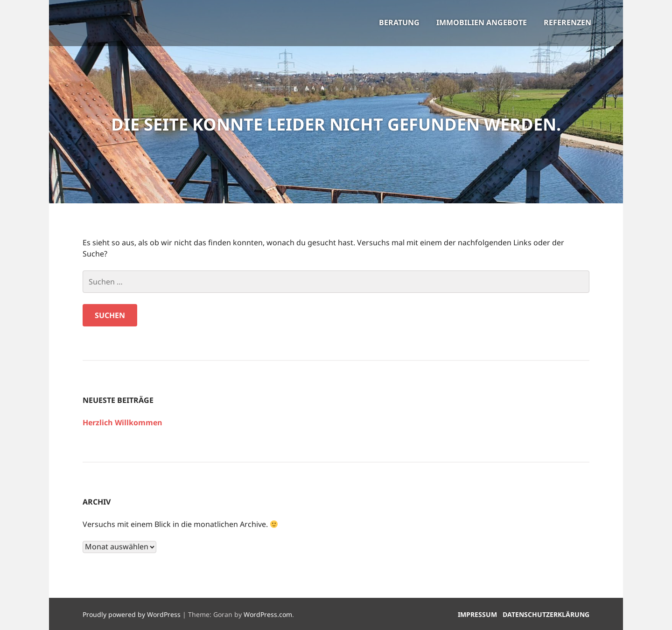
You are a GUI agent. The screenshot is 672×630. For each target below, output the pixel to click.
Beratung (399, 22)
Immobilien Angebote (482, 22)
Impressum (477, 614)
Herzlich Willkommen (122, 422)
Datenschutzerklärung (546, 614)
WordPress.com (268, 614)
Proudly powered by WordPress (132, 614)
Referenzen (567, 22)
